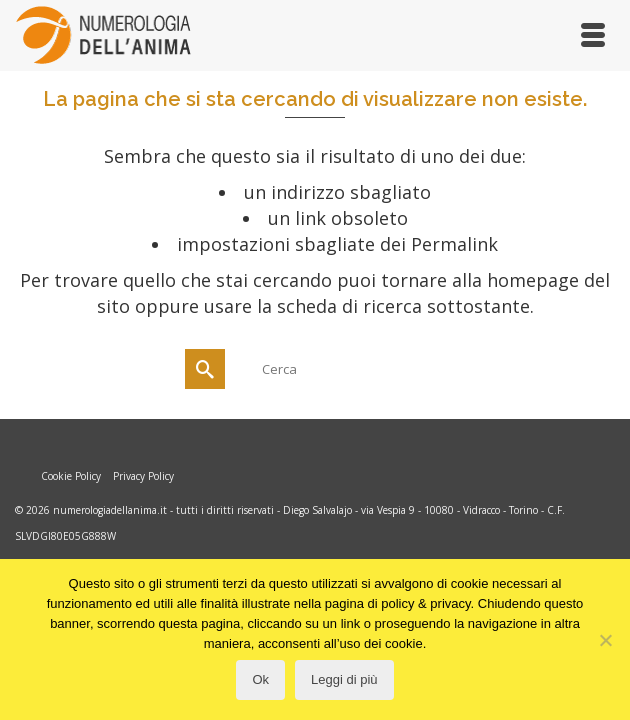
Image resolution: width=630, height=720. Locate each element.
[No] (605, 640)
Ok (260, 679)
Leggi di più (344, 679)
